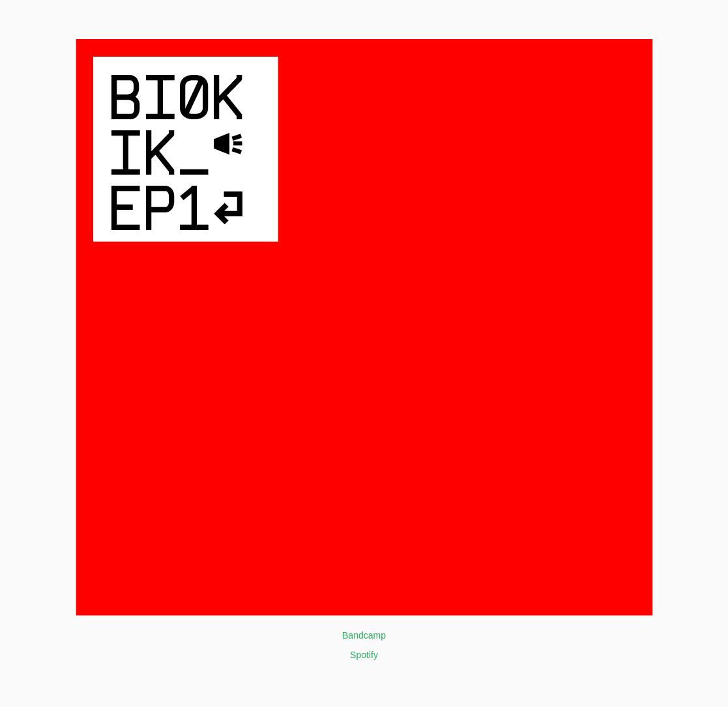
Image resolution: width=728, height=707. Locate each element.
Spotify (364, 655)
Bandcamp (364, 635)
